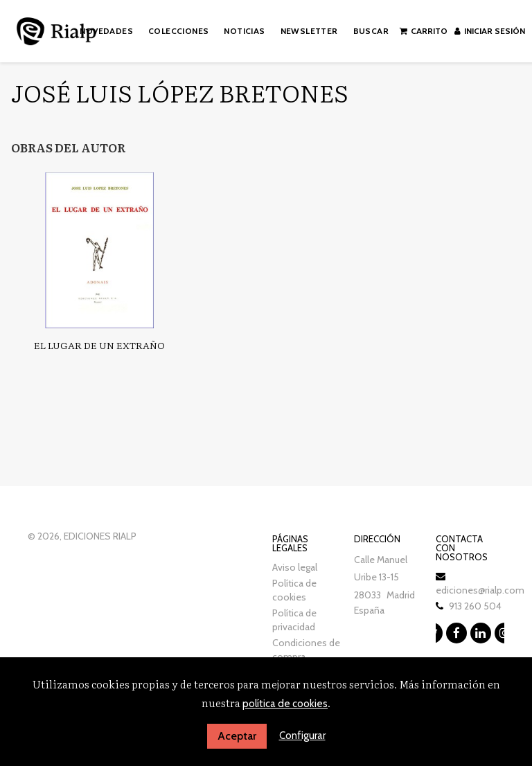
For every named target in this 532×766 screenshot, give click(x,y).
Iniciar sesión (490, 31)
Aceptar (237, 736)
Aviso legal (295, 567)
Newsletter (309, 31)
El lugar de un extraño (99, 345)
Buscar (371, 31)
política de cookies (285, 704)
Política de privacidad (294, 620)
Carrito (424, 31)
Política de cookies (294, 590)
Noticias (244, 31)
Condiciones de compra (306, 650)
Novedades (106, 31)
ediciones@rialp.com (480, 590)
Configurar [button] (302, 736)
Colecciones (178, 31)
